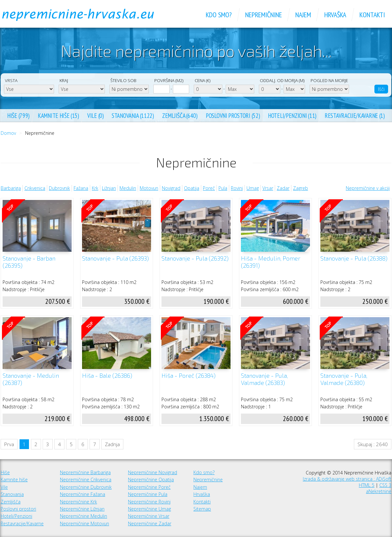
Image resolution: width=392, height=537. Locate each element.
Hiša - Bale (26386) (107, 376)
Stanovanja (12, 494)
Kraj (64, 80)
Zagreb (301, 188)
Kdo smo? (204, 472)
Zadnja (112, 444)
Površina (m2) (169, 80)
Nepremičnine (208, 480)
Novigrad (171, 188)
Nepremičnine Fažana (83, 494)
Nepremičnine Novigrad (153, 472)
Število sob (123, 80)
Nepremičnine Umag (149, 509)
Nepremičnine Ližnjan (82, 509)
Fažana (81, 188)
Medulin (128, 188)
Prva (9, 444)
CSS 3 (385, 485)
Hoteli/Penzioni (16, 516)
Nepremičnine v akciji (368, 188)
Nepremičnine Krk (78, 502)
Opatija (192, 188)
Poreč (209, 188)
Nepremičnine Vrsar (149, 516)
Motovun (149, 188)
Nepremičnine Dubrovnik (86, 487)
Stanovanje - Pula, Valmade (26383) (264, 379)
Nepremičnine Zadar (150, 523)
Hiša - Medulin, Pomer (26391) (271, 262)
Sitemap (202, 509)
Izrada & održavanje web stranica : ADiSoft (347, 479)
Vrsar (268, 188)
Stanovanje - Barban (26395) (29, 262)
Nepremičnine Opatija (151, 480)
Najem (200, 487)
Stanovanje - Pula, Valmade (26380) (344, 379)
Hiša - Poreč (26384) (189, 376)
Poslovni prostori (18, 509)
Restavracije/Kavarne (22, 523)
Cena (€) (203, 80)
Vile (4, 487)
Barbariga (11, 188)
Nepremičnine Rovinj (149, 502)
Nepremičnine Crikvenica (86, 480)
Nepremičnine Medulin (84, 516)
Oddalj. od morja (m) (282, 80)
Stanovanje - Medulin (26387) (31, 379)
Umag (253, 188)
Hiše (5, 472)
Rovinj (237, 188)
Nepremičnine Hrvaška (85, 15)
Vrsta (11, 80)
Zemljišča (11, 502)
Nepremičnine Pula (148, 494)
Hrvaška (202, 494)
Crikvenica (35, 188)
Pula (223, 188)
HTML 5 (367, 485)
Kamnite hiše (14, 480)
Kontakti (202, 502)
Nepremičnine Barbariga (85, 472)
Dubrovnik (59, 188)
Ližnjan (109, 188)
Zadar (283, 188)
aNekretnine (379, 491)
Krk (95, 188)
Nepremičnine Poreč (149, 487)
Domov (8, 133)
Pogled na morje (329, 80)
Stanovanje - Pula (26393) (115, 258)
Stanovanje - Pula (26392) (195, 258)
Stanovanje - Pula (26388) (354, 258)
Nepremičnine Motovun (84, 523)
